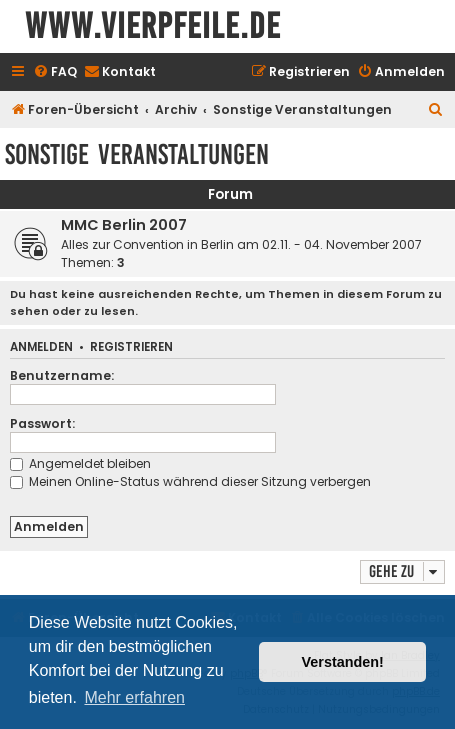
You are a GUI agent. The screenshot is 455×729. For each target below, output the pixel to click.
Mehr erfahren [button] (134, 697)
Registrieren (131, 347)
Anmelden (41, 347)
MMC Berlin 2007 (124, 225)
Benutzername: (62, 375)
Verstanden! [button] (343, 662)
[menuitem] (55, 72)
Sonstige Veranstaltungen (137, 154)
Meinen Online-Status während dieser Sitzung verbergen (190, 481)
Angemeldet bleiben (80, 463)
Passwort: (42, 423)
